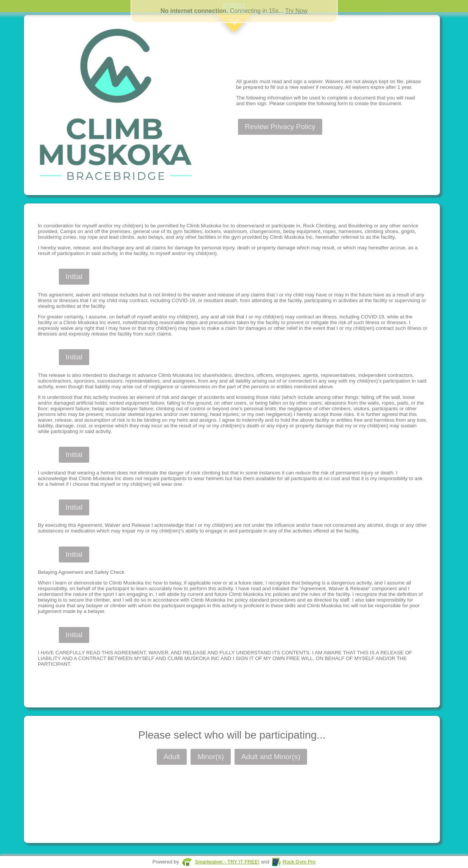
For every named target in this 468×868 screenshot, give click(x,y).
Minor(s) (211, 757)
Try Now (296, 11)
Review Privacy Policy (280, 127)
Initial (74, 276)
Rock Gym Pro (299, 862)
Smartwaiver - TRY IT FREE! (227, 862)
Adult (172, 757)
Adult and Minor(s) (271, 757)
